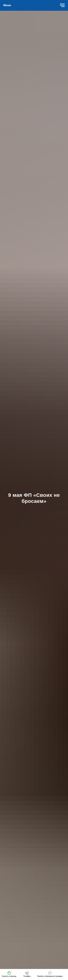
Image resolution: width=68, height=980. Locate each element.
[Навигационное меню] (62, 5)
